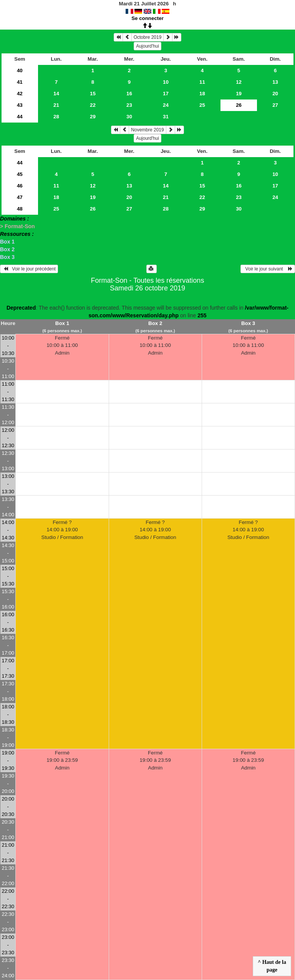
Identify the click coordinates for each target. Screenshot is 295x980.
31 (166, 117)
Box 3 (7, 257)
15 (93, 94)
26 (93, 209)
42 (20, 94)
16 (129, 94)
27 (275, 105)
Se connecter (147, 18)
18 (202, 94)
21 (56, 105)
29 (93, 117)
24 (166, 105)
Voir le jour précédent (29, 269)
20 (275, 94)
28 (56, 117)
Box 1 (7, 242)
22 (93, 105)
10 (166, 82)
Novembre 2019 (147, 130)
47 (20, 197)
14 (56, 94)
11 (202, 82)
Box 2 (7, 249)
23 (129, 105)
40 (20, 70)
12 (239, 82)
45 (20, 174)
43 (20, 105)
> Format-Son (17, 226)
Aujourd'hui (147, 46)
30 (129, 117)
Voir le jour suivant (268, 269)
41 (20, 82)
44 (20, 117)
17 (166, 94)
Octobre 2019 (148, 37)
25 (202, 105)
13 (275, 82)
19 (239, 94)
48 (20, 209)
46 (20, 186)
